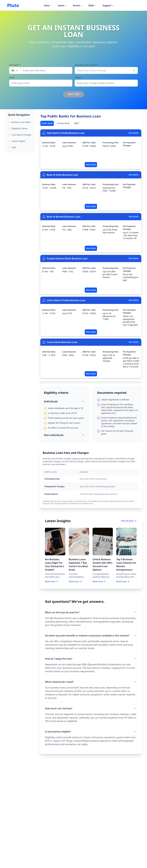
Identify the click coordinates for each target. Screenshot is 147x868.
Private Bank (63, 123)
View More (91, 165)
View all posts (129, 521)
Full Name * (15, 65)
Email (12, 77)
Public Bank (47, 123)
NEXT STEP (74, 94)
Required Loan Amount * (86, 65)
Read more (52, 581)
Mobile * (79, 77)
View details (134, 133)
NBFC (77, 123)
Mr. (15, 70)
